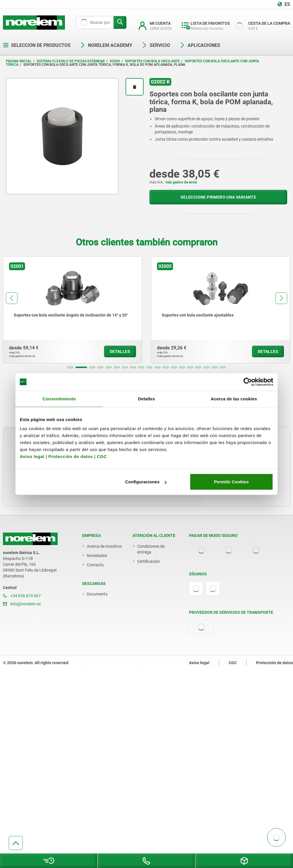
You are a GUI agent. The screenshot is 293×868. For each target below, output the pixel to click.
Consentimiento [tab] (59, 398)
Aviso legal (32, 456)
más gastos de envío (181, 182)
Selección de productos (37, 45)
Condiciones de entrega (151, 549)
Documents (97, 594)
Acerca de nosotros (104, 546)
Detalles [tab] (146, 398)
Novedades (97, 556)
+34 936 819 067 (22, 596)
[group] (73, 310)
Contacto (95, 565)
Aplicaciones (200, 45)
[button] (70, 367)
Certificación (149, 561)
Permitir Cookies (231, 482)
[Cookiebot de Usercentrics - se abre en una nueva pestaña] (248, 382)
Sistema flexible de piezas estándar (71, 61)
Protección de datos (71, 456)
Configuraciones (146, 482)
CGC (102, 456)
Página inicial (19, 61)
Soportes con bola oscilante (152, 61)
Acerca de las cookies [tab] (234, 398)
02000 (115, 61)
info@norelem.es (22, 604)
